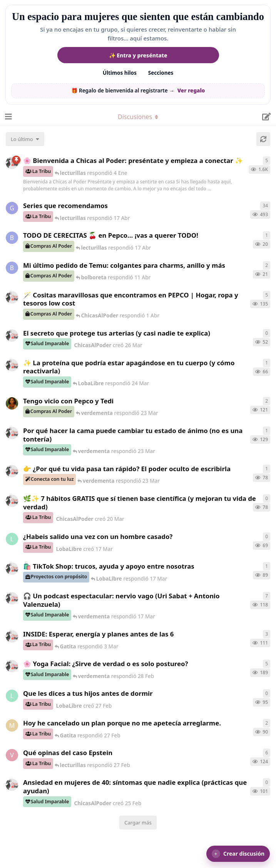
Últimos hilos (120, 73)
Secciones (161, 73)
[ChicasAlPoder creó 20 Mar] (12, 501)
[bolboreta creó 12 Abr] (12, 238)
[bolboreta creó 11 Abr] (12, 268)
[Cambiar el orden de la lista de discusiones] (25, 139)
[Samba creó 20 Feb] (12, 403)
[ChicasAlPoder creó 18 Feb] (12, 433)
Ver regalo (191, 91)
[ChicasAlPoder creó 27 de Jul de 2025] (12, 666)
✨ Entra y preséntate (138, 55)
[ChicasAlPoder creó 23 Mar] (12, 471)
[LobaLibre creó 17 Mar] (12, 539)
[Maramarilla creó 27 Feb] (12, 725)
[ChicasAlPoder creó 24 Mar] (12, 365)
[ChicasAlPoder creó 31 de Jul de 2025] (12, 297)
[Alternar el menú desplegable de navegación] (138, 117)
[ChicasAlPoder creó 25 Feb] (12, 785)
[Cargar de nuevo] (263, 139)
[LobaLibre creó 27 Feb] (12, 696)
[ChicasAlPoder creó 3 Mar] (12, 636)
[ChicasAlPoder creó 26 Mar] (12, 336)
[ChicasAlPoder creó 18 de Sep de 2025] (12, 163)
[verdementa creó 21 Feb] (12, 755)
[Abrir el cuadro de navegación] (8, 117)
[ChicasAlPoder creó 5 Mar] (12, 598)
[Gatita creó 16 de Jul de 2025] (12, 208)
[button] (238, 854)
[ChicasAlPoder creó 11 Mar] (12, 569)
